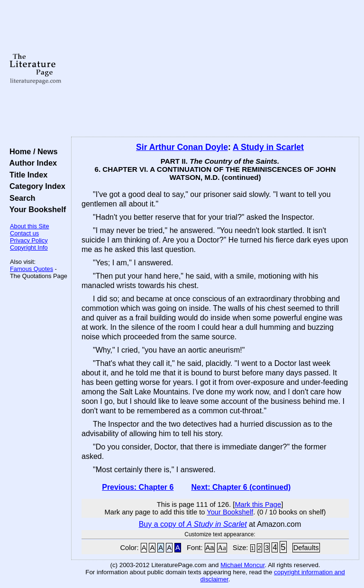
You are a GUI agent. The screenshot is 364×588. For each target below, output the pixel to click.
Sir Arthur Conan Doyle (182, 147)
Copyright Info (29, 247)
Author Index (31, 163)
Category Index (35, 186)
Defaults (306, 548)
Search (20, 198)
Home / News (32, 151)
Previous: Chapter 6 (138, 487)
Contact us (24, 233)
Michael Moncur (242, 565)
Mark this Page (258, 504)
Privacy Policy (29, 240)
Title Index (26, 175)
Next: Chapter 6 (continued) (241, 487)
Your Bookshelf (36, 209)
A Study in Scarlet (268, 147)
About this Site (30, 226)
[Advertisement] (215, 69)
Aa (210, 548)
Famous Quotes (32, 269)
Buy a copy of (193, 524)
